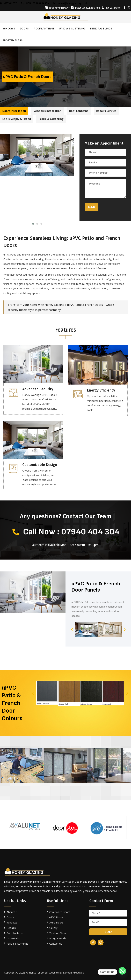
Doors (24, 29)
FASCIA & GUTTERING (72, 29)
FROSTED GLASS (13, 41)
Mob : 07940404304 (35, 3)
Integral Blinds (58, 938)
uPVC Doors (56, 917)
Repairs (11, 928)
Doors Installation (14, 111)
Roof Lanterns (79, 111)
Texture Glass (58, 933)
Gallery (53, 928)
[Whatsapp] (122, 972)
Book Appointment (57, 8)
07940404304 (111, 8)
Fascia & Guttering (51, 119)
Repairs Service (106, 111)
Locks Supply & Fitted (17, 119)
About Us (12, 912)
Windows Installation (48, 111)
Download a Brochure (86, 8)
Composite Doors (60, 912)
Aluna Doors (56, 922)
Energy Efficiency (101, 390)
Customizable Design (40, 465)
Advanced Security (38, 389)
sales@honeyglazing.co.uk (70, 3)
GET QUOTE (8, 3)
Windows (9, 29)
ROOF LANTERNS (44, 29)
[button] (72, 629)
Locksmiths (13, 938)
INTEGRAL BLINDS (101, 29)
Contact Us (56, 944)
